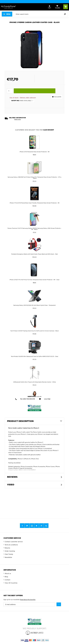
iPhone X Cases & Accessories (23, 468)
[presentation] (41, 14)
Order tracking (10, 551)
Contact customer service (14, 542)
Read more (18, 119)
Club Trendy (9, 554)
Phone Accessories (27, 467)
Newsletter (8, 557)
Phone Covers (50, 467)
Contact (7, 580)
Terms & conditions (11, 545)
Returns (7, 548)
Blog (6, 577)
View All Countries (11, 583)
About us (8, 573)
